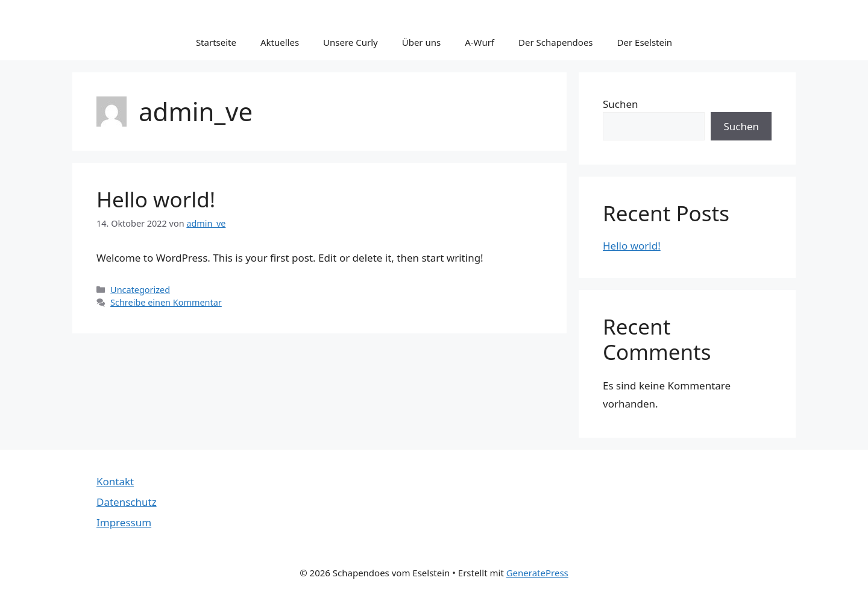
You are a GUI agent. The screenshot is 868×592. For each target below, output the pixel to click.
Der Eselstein (645, 42)
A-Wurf (480, 42)
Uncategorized (140, 290)
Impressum (124, 522)
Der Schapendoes (556, 42)
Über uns (421, 42)
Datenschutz (127, 502)
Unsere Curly (351, 42)
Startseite (216, 42)
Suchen (621, 104)
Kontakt (115, 481)
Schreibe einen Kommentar (166, 302)
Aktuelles (280, 42)
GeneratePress (537, 573)
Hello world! (156, 199)
